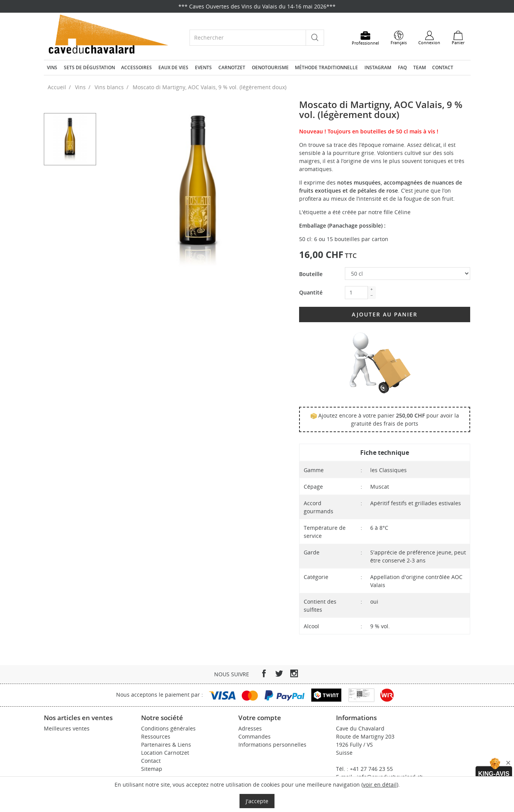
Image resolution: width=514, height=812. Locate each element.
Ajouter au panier (385, 314)
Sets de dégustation (89, 67)
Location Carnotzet (165, 753)
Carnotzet (232, 67)
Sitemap (152, 769)
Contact (443, 67)
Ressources (156, 736)
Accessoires (136, 67)
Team (420, 67)
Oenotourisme (270, 67)
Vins (52, 67)
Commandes (255, 736)
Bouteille (311, 274)
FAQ (402, 67)
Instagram (378, 67)
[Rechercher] (248, 37)
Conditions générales (168, 728)
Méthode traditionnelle (326, 67)
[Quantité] (356, 293)
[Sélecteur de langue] (399, 38)
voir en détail (380, 785)
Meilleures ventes (67, 728)
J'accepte (257, 801)
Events (203, 67)
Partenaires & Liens (166, 745)
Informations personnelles (272, 745)
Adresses (250, 728)
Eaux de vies (173, 67)
